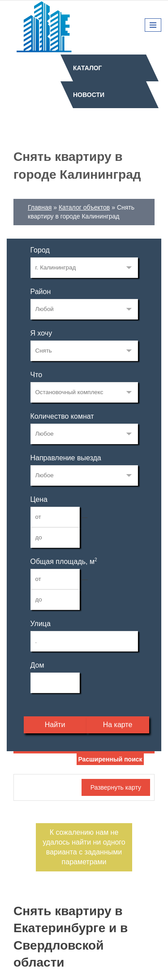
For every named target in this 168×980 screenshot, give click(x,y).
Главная (40, 207)
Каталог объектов (84, 207)
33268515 (84, 268)
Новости (89, 95)
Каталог (88, 68)
